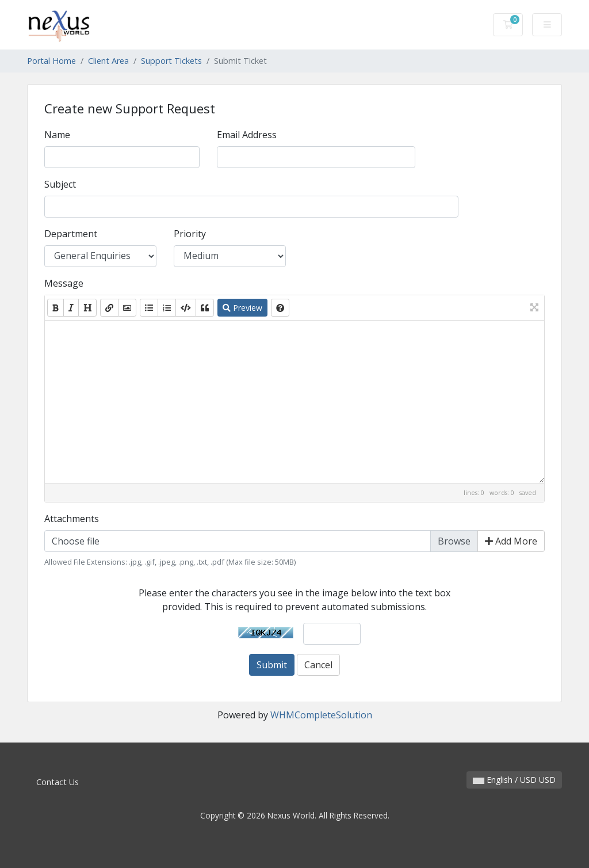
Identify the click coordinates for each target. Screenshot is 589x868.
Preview (242, 308)
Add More (511, 541)
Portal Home (51, 61)
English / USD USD (514, 780)
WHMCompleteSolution (321, 715)
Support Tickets (171, 61)
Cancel (318, 665)
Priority (190, 234)
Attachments (72, 519)
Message (64, 283)
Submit (272, 665)
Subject (60, 184)
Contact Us (58, 782)
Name (57, 135)
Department (71, 234)
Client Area (108, 61)
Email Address (247, 135)
